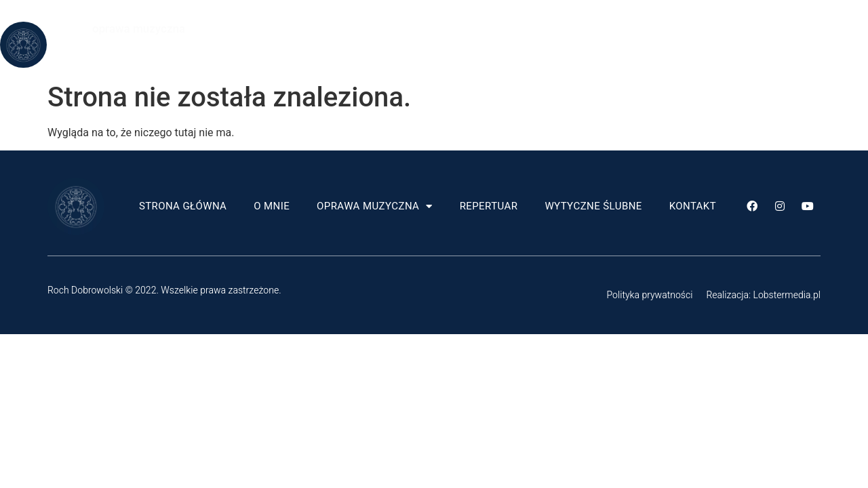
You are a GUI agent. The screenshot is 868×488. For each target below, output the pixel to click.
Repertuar (592, 29)
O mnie (375, 29)
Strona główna (286, 29)
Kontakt (493, 60)
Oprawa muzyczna (478, 29)
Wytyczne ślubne (696, 29)
